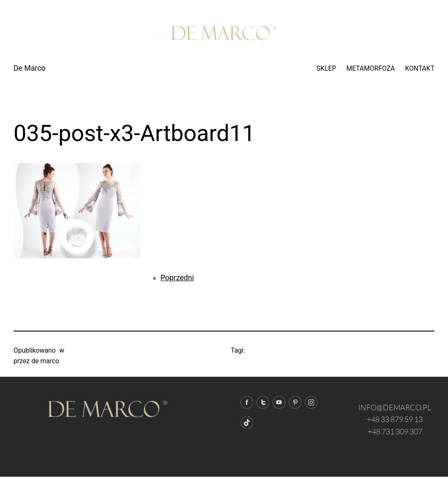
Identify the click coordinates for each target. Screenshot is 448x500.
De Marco (29, 68)
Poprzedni (177, 278)
